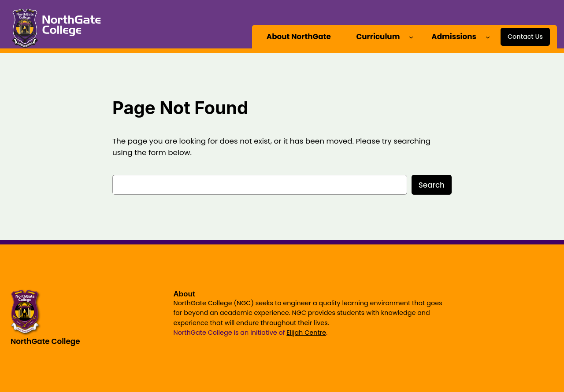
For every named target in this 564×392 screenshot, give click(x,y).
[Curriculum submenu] (411, 37)
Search (432, 185)
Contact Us (525, 37)
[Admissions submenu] (488, 37)
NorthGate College (45, 341)
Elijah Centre (306, 333)
